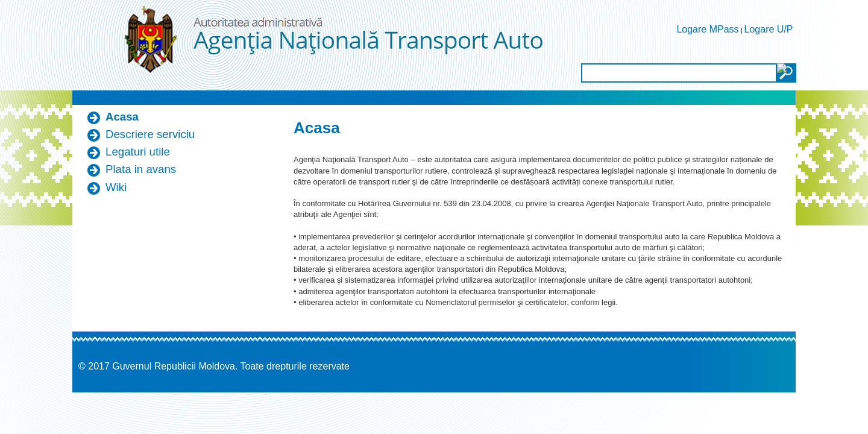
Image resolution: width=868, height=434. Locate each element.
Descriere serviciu (150, 134)
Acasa (122, 117)
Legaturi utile (138, 152)
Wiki (116, 187)
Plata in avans (141, 169)
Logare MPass (707, 29)
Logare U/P (769, 29)
